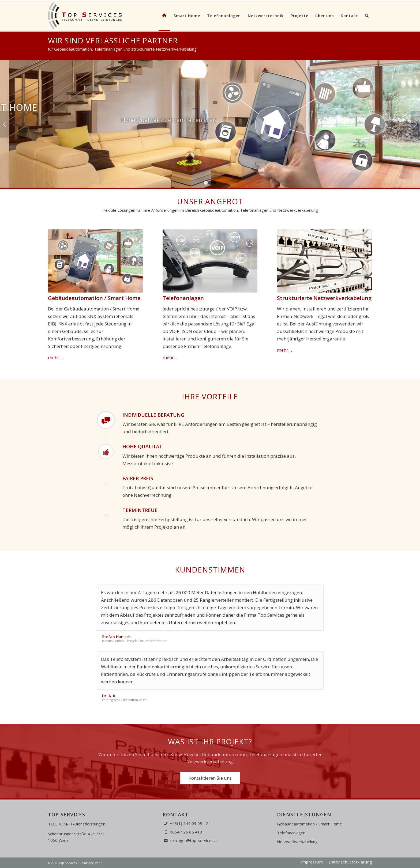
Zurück (5, 124)
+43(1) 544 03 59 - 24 (190, 823)
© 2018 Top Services (62, 863)
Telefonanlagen (291, 833)
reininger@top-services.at (194, 840)
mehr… (55, 357)
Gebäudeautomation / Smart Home (310, 824)
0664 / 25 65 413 (186, 832)
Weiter (415, 124)
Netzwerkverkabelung (297, 842)
